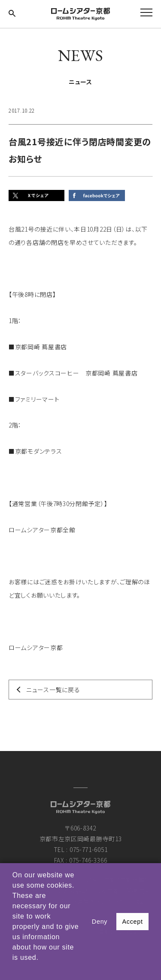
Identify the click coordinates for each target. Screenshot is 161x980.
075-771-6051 (88, 849)
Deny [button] (100, 922)
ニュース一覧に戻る (53, 690)
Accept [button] (132, 922)
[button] (14, 969)
